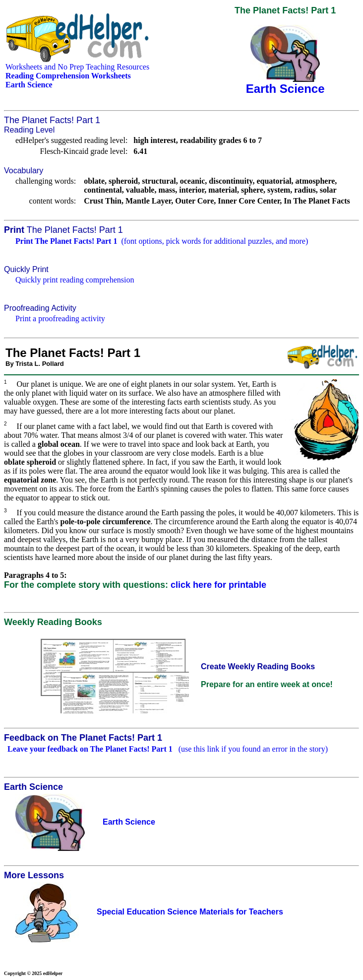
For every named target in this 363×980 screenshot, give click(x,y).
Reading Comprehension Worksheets (68, 76)
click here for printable (218, 585)
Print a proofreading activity (60, 318)
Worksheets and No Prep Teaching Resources (77, 67)
